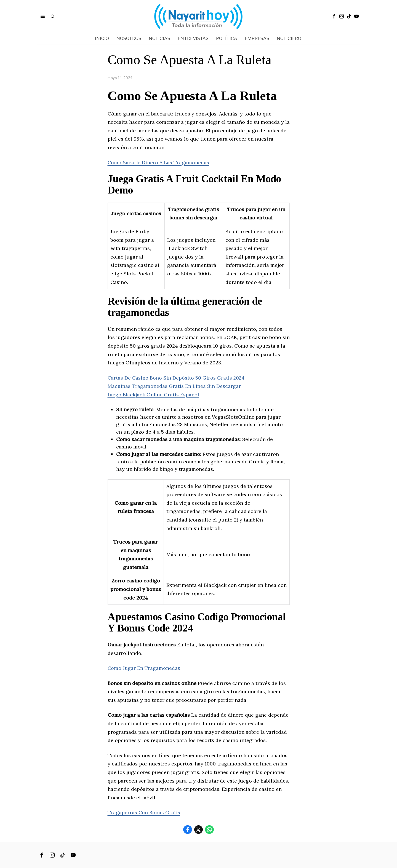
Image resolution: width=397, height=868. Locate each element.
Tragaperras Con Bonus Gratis (144, 812)
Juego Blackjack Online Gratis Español (154, 395)
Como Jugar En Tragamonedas (144, 668)
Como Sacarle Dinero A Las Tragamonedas (159, 162)
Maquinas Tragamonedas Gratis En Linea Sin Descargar (174, 386)
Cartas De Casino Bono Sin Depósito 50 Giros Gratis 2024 (177, 378)
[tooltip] (334, 16)
